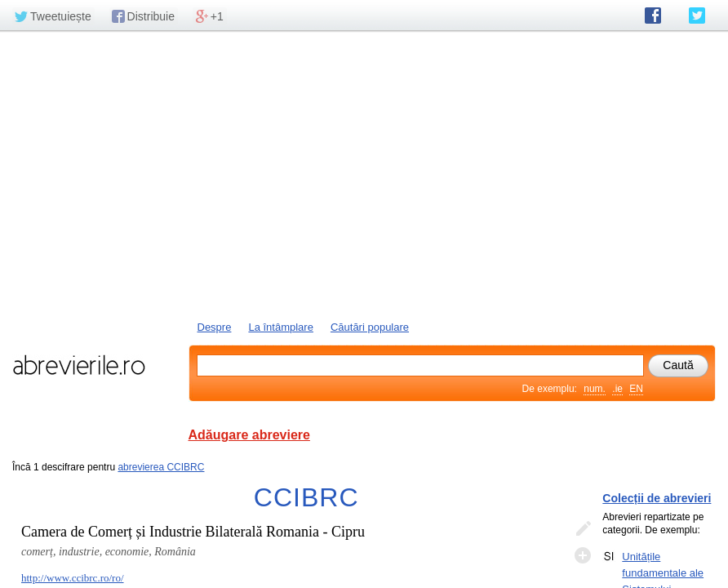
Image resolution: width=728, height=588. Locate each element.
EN (636, 389)
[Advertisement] (364, 174)
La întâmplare (281, 327)
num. (595, 389)
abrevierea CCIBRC (161, 467)
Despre (215, 327)
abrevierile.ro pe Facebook (653, 16)
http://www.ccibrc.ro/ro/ (73, 578)
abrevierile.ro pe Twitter (697, 16)
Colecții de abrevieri (657, 498)
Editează (583, 529)
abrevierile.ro (79, 365)
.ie (617, 389)
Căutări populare (370, 327)
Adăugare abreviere (249, 435)
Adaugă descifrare (583, 555)
